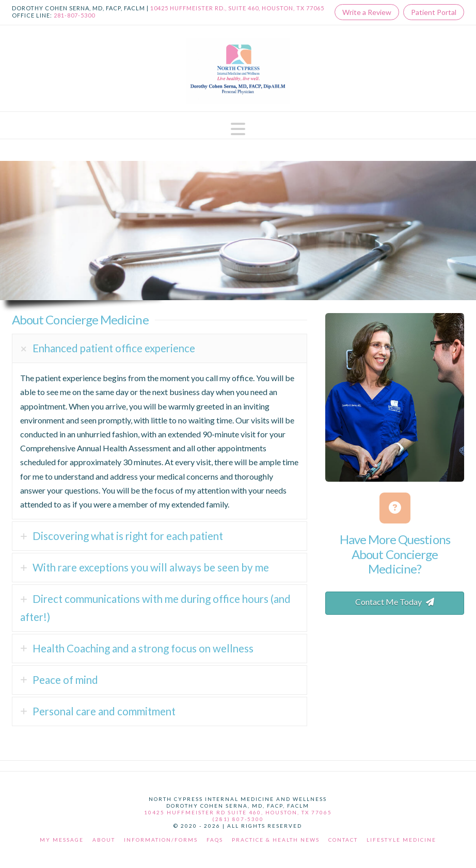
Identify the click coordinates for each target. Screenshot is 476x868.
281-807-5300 (74, 15)
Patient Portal (434, 12)
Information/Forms (161, 840)
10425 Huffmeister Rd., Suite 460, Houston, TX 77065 (237, 8)
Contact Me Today (395, 602)
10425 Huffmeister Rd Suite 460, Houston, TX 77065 (238, 812)
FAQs (215, 840)
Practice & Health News (276, 840)
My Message (62, 840)
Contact (343, 840)
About (104, 840)
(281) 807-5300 (238, 819)
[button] (238, 129)
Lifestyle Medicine (401, 840)
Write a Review (367, 12)
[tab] (160, 348)
